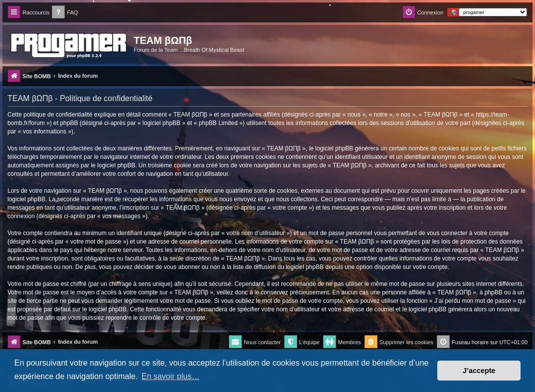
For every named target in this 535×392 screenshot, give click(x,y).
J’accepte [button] (479, 371)
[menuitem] (65, 13)
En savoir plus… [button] (171, 376)
